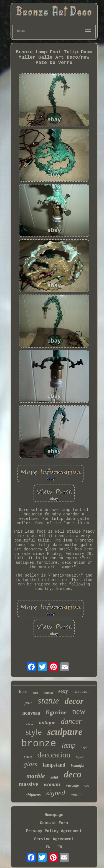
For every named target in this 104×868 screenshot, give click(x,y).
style (34, 732)
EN (48, 847)
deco (73, 774)
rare (28, 756)
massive (28, 784)
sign (84, 747)
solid (54, 777)
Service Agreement (54, 839)
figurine (56, 712)
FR (60, 847)
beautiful (77, 766)
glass (30, 764)
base (23, 692)
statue (48, 700)
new (79, 711)
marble (35, 776)
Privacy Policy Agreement (54, 831)
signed (56, 793)
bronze (39, 744)
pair (28, 703)
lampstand (54, 765)
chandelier (81, 692)
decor (74, 701)
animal (48, 693)
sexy (63, 691)
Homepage (54, 815)
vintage (72, 785)
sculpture (65, 732)
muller (77, 795)
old (87, 785)
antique (47, 723)
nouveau (31, 713)
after (35, 693)
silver (30, 724)
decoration (54, 755)
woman (52, 784)
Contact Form (54, 823)
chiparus (33, 795)
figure (80, 757)
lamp (69, 745)
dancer (71, 721)
